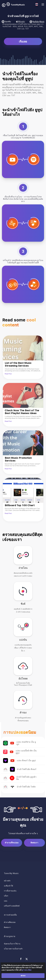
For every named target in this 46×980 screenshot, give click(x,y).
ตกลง (23, 976)
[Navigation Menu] (43, 5)
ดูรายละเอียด (26, 970)
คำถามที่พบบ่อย (12, 843)
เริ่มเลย (23, 42)
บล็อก (6, 896)
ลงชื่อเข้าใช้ (8, 886)
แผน (6, 901)
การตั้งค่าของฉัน (10, 891)
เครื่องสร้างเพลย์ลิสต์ (12, 906)
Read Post (8, 374)
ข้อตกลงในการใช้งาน (12, 944)
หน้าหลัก (7, 881)
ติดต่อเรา (34, 843)
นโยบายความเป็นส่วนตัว (13, 949)
